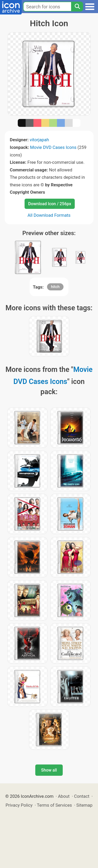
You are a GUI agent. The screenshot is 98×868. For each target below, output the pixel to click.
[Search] (77, 7)
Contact (82, 796)
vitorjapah (39, 140)
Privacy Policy (19, 805)
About (64, 796)
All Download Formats (49, 215)
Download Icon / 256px (50, 204)
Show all (49, 770)
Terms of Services (54, 805)
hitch (55, 287)
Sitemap (84, 805)
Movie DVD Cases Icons (53, 147)
